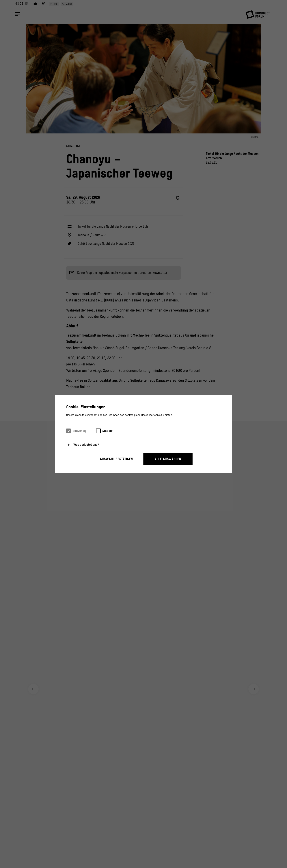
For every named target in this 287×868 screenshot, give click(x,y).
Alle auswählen (168, 459)
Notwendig (80, 431)
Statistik (108, 431)
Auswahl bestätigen (116, 459)
